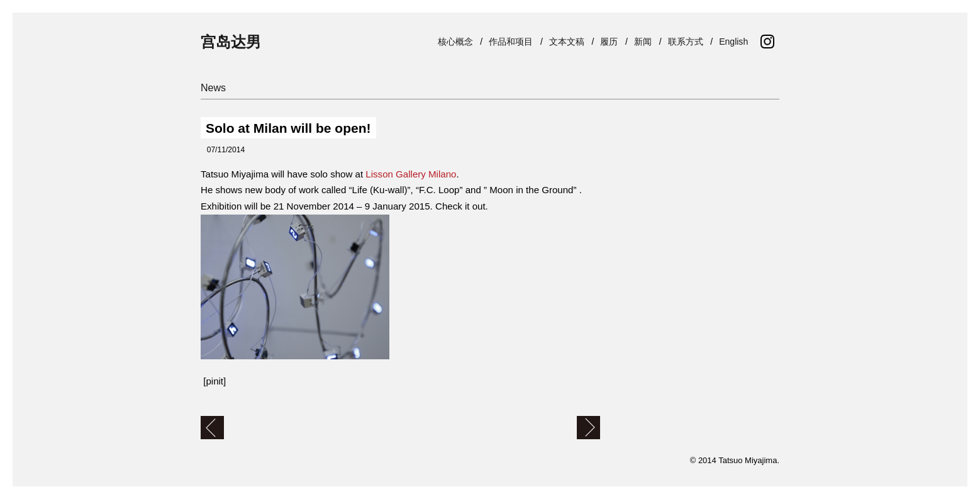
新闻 (645, 42)
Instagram (767, 42)
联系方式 (688, 42)
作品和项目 (513, 42)
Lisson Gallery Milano (411, 174)
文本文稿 (569, 42)
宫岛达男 (231, 42)
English (736, 42)
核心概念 (458, 42)
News (213, 88)
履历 (611, 42)
